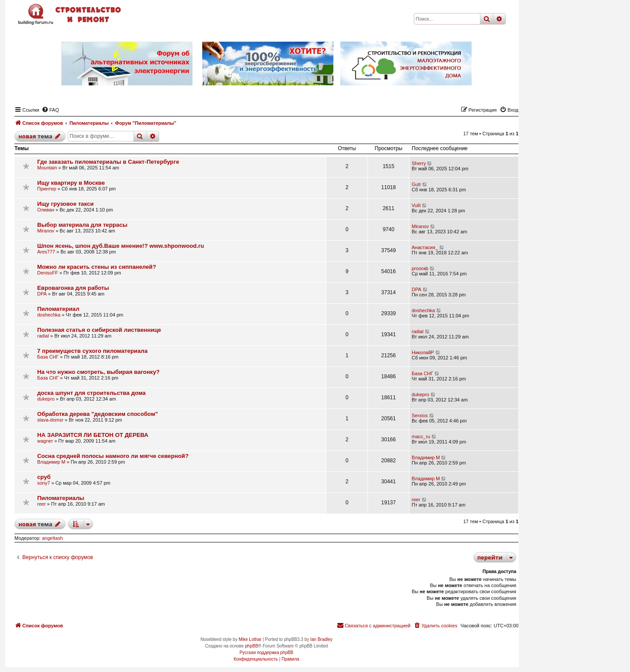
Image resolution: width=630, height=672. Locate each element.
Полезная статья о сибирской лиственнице (99, 330)
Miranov (46, 231)
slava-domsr (50, 420)
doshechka (49, 315)
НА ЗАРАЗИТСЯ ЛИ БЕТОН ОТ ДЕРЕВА (93, 435)
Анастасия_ (425, 247)
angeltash (52, 538)
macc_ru (421, 436)
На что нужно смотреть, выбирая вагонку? (98, 372)
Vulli (416, 205)
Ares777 (46, 252)
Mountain (47, 168)
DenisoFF (48, 273)
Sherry (419, 163)
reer (42, 504)
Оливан (46, 210)
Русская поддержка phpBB (266, 653)
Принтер (47, 189)
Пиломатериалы (61, 498)
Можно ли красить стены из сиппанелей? (97, 267)
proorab (420, 268)
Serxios (420, 415)
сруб (44, 477)
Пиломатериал (58, 309)
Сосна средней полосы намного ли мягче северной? (113, 456)
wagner (45, 441)
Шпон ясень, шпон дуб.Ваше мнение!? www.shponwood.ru (121, 246)
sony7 (44, 483)
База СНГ (48, 357)
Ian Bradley (321, 639)
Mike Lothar (250, 639)
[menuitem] (50, 110)
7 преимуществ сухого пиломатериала (92, 351)
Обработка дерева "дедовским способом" (98, 414)
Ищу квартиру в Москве (71, 183)
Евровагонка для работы (73, 288)
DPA (42, 294)
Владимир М (51, 462)
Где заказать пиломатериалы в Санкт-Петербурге (108, 162)
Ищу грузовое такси (65, 204)
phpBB (252, 646)
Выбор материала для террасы (82, 225)
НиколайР (423, 352)
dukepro (46, 399)
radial (43, 336)
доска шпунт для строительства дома (91, 393)
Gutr (416, 184)
